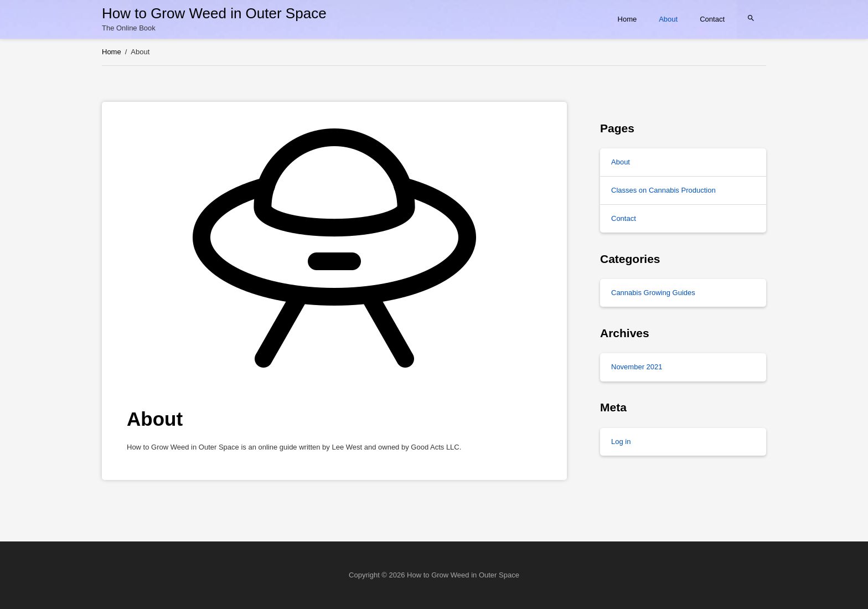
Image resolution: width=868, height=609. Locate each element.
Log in (621, 442)
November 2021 (637, 367)
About (668, 19)
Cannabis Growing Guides (653, 293)
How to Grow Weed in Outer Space (214, 13)
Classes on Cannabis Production (663, 190)
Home (627, 19)
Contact (712, 19)
